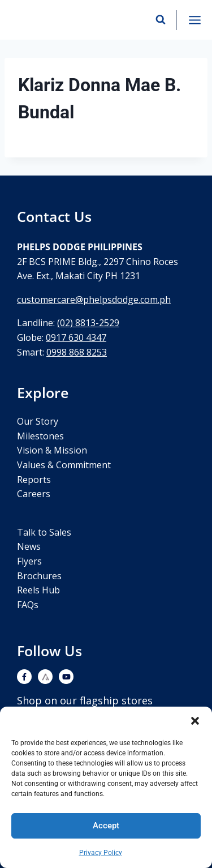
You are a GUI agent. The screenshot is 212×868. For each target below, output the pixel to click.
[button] (195, 721)
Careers (34, 494)
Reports (34, 480)
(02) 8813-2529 (88, 323)
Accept (106, 826)
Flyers (29, 561)
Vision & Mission (52, 450)
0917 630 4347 (76, 337)
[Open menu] (194, 20)
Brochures (39, 576)
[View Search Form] (161, 20)
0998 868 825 (74, 352)
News (29, 546)
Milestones (40, 436)
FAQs (28, 605)
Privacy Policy (101, 853)
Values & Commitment (64, 465)
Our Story (38, 421)
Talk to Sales (44, 532)
